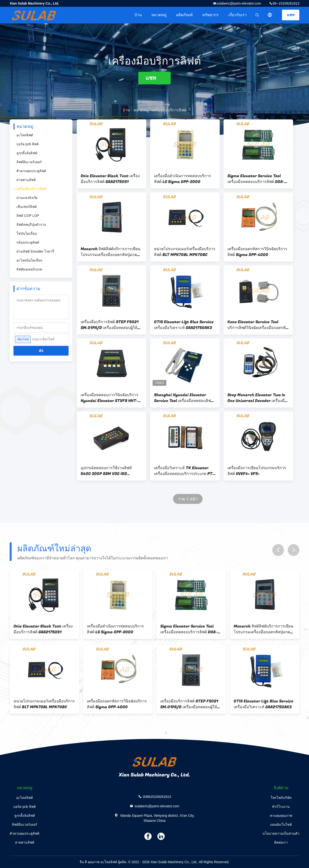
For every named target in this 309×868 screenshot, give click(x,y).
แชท (291, 15)
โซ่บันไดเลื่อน (27, 233)
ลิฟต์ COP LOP (28, 216)
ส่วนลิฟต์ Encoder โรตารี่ (35, 251)
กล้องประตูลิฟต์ (28, 242)
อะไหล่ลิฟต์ (25, 135)
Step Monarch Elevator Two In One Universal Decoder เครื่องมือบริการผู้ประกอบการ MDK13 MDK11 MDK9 (258, 398)
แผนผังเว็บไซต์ (281, 824)
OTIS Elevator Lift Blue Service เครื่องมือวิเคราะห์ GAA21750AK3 (184, 325)
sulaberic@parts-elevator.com (239, 3)
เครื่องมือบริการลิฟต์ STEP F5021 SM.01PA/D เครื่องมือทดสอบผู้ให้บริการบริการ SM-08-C (110, 325)
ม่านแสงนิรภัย (27, 198)
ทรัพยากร (211, 15)
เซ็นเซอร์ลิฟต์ (27, 207)
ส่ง (41, 351)
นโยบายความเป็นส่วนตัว (281, 833)
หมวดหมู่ (159, 15)
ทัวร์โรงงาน (281, 807)
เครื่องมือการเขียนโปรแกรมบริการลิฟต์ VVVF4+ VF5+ (257, 471)
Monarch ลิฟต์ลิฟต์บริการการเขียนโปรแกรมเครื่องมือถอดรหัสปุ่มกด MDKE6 (110, 252)
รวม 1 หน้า (188, 499)
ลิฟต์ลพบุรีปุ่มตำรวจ (31, 225)
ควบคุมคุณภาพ (281, 816)
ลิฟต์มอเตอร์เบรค (29, 269)
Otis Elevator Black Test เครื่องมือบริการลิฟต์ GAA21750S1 (110, 179)
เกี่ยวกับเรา (238, 15)
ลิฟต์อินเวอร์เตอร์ (29, 162)
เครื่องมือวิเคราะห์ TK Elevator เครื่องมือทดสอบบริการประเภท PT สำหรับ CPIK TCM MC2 (183, 471)
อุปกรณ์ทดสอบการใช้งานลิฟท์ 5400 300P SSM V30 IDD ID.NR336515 (106, 471)
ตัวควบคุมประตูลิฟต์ (31, 171)
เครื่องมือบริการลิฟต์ (31, 189)
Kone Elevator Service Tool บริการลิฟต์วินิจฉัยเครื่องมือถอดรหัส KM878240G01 (258, 325)
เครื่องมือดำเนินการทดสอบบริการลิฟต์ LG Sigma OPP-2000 (183, 179)
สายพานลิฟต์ (26, 180)
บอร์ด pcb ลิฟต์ (28, 144)
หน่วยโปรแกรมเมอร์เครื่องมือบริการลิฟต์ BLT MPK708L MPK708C (185, 252)
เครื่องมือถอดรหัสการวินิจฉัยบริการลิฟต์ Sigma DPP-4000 (257, 252)
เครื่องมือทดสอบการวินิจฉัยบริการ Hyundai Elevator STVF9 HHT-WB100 (109, 398)
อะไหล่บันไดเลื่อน (29, 260)
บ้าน (138, 15)
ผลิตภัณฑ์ (184, 15)
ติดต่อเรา (281, 842)
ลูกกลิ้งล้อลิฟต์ (27, 153)
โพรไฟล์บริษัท (281, 798)
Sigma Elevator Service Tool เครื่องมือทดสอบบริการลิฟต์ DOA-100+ (256, 179)
